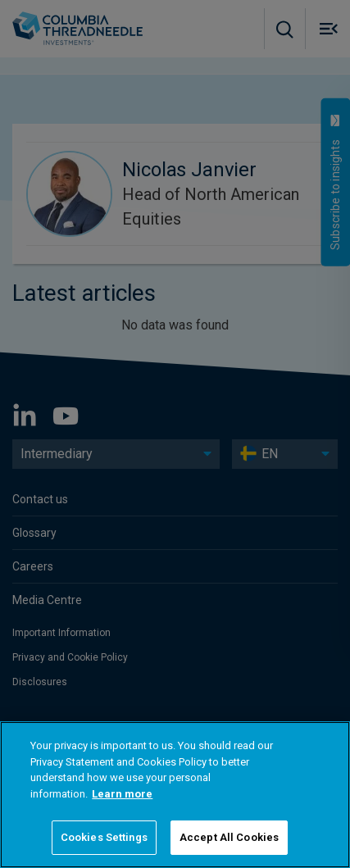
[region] (175, 795)
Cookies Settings (104, 837)
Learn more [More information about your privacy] (122, 794)
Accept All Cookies (229, 837)
